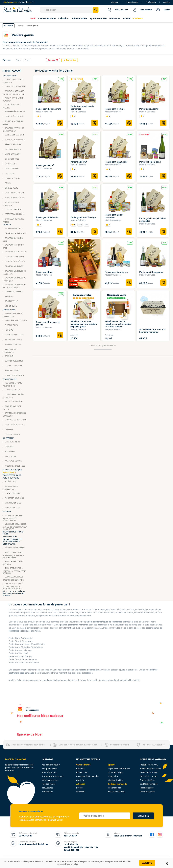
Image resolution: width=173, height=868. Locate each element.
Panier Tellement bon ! (150, 162)
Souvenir (7, 512)
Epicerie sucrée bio (13, 461)
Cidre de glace (11, 188)
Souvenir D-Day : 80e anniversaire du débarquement (12, 518)
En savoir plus (71, 864)
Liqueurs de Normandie (15, 86)
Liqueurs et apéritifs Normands (13, 81)
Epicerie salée (9, 310)
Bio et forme (8, 438)
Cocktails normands (149, 784)
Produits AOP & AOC (149, 765)
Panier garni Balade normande (114, 216)
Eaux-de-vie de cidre (13, 228)
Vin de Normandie (12, 154)
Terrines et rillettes (14, 335)
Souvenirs (81, 792)
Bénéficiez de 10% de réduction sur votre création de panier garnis (84, 324)
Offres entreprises (50, 780)
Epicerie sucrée (10, 379)
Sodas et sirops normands (11, 204)
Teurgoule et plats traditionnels (12, 385)
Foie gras (9, 330)
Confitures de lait (13, 390)
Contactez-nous (49, 772)
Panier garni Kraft (79, 162)
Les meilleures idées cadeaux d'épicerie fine (13, 578)
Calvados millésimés (14, 266)
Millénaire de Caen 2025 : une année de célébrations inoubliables (15, 527)
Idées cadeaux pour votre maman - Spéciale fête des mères (13, 555)
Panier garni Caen (45, 272)
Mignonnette (11, 306)
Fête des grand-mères (14, 548)
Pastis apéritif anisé (14, 116)
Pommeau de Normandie (15, 140)
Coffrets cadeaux (13, 209)
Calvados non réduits (14, 261)
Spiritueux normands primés (13, 221)
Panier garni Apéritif (149, 109)
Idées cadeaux (9, 544)
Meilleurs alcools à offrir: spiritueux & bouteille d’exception (13, 586)
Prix (18, 60)
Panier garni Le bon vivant (48, 109)
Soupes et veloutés (13, 366)
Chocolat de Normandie (15, 420)
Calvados (7, 225)
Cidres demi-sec (11, 169)
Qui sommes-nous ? (51, 765)
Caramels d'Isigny (116, 772)
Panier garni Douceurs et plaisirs (48, 323)
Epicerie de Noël (10, 537)
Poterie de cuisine (11, 478)
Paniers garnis (9, 473)
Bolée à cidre (10, 482)
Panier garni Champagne (151, 272)
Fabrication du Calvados (151, 769)
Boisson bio (10, 452)
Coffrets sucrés (12, 434)
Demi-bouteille (11, 301)
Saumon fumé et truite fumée (13, 533)
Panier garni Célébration (48, 217)
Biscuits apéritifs (12, 371)
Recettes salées (147, 788)
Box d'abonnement (116, 792)
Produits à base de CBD (15, 466)
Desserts (9, 430)
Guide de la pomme (148, 776)
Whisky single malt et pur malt (13, 100)
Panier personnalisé (12, 475)
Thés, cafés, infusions (14, 425)
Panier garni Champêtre (116, 162)
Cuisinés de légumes (14, 361)
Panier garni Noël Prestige (83, 217)
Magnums (9, 296)
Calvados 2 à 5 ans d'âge (15, 233)
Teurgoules (113, 776)
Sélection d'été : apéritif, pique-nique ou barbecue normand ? (14, 594)
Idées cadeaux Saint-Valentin (13, 563)
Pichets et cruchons (14, 498)
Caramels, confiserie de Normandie (14, 415)
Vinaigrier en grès (13, 503)
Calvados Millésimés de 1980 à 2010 (14, 279)
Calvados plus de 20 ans (16, 252)
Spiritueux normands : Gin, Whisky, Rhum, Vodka (14, 93)
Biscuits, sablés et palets (12, 408)
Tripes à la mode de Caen (16, 320)
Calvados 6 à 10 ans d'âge (13, 240)
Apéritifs (80, 780)
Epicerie (112, 765)
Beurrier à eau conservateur (10, 488)
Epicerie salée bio (12, 442)
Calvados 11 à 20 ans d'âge (13, 246)
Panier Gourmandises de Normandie (82, 108)
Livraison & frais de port (53, 776)
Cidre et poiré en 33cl (14, 193)
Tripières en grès (12, 508)
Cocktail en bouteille (14, 135)
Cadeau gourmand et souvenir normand (12, 540)
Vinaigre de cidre (115, 780)
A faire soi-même (147, 780)
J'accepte (147, 863)
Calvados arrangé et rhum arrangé (13, 130)
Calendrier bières (12, 149)
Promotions (48, 792)
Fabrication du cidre (149, 772)
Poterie (79, 788)
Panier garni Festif (45, 165)
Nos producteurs (50, 769)
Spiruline (9, 356)
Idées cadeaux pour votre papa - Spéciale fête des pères (14, 571)
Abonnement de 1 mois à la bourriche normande (152, 331)
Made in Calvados (44, 112)
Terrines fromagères (14, 375)
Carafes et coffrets (14, 292)
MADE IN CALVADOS (16, 759)
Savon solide (10, 456)
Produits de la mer (13, 340)
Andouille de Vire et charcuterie (13, 315)
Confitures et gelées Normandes (13, 396)
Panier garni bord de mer (117, 272)
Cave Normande (10, 76)
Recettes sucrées (147, 792)
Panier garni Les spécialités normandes (153, 220)
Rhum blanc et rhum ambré (13, 123)
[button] (9, 26)
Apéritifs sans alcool (14, 214)
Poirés (7, 183)
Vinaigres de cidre (13, 344)
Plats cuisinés (11, 325)
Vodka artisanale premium (12, 106)
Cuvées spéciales (12, 178)
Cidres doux (10, 174)
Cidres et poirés (12, 159)
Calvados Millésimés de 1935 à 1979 (14, 273)
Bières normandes (13, 145)
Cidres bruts (10, 164)
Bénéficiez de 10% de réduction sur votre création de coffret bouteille (118, 324)
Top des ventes (49, 784)
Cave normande (83, 765)
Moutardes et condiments (10, 351)
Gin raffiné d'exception (15, 112)
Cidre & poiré (82, 772)
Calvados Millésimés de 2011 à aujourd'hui (14, 286)
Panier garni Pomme (115, 109)
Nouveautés (48, 788)
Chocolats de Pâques (12, 470)
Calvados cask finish (14, 257)
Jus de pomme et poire (14, 198)
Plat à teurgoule (12, 493)
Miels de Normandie (13, 401)
